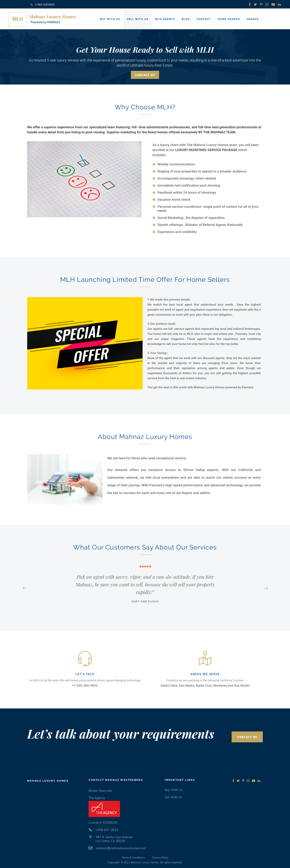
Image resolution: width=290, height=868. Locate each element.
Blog (186, 19)
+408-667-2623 (107, 830)
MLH (18, 19)
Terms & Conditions (133, 858)
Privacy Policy (160, 858)
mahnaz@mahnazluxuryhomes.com (121, 848)
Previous (24, 588)
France (253, 19)
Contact (204, 19)
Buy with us (174, 790)
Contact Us (145, 75)
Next (266, 588)
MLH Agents (165, 19)
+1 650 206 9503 (43, 5)
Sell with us (173, 797)
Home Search (229, 19)
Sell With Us (138, 19)
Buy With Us (110, 19)
